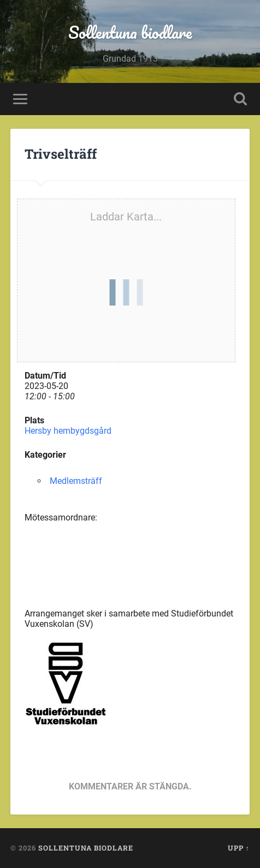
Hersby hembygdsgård (68, 431)
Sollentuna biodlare (130, 32)
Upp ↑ (239, 848)
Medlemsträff (76, 481)
